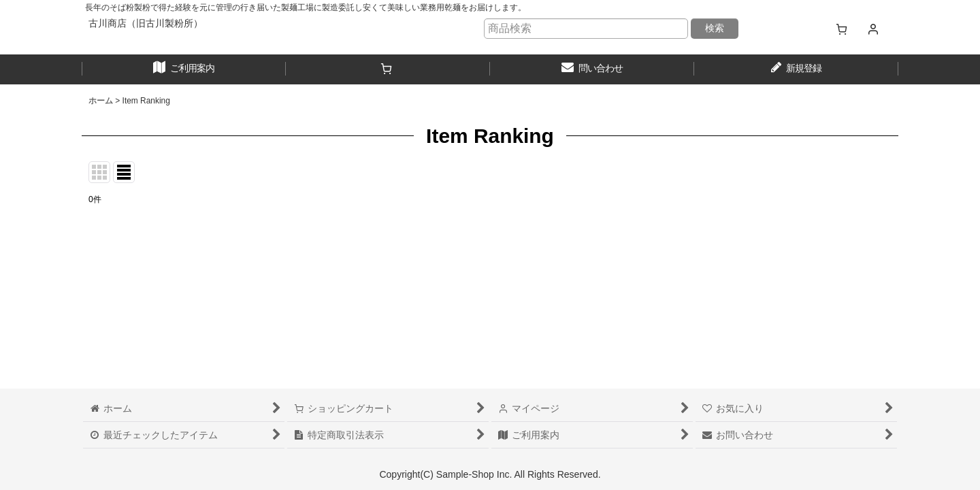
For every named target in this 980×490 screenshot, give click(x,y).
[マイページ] (872, 29)
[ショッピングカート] (841, 29)
